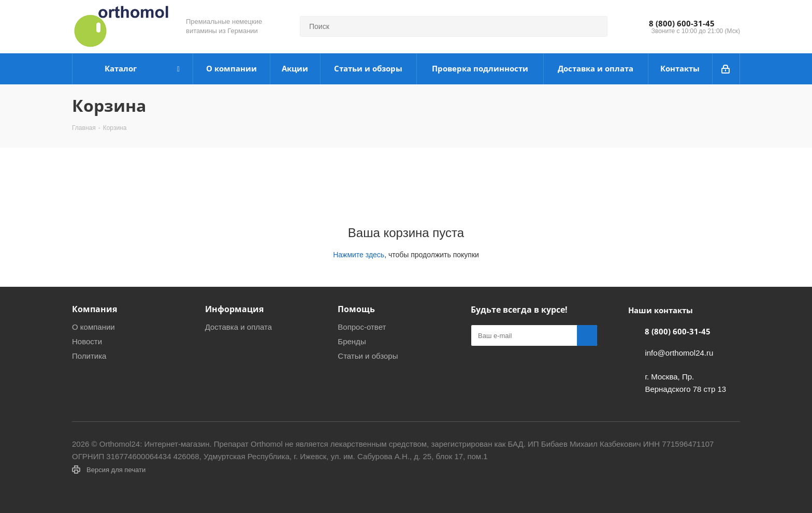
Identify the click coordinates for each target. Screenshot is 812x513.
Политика (89, 356)
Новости (87, 341)
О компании (93, 327)
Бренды (352, 341)
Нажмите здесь (359, 255)
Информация (234, 309)
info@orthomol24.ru (679, 353)
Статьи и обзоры (368, 356)
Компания (95, 309)
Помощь (356, 309)
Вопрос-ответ (362, 327)
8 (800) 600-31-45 (682, 23)
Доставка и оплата (238, 327)
